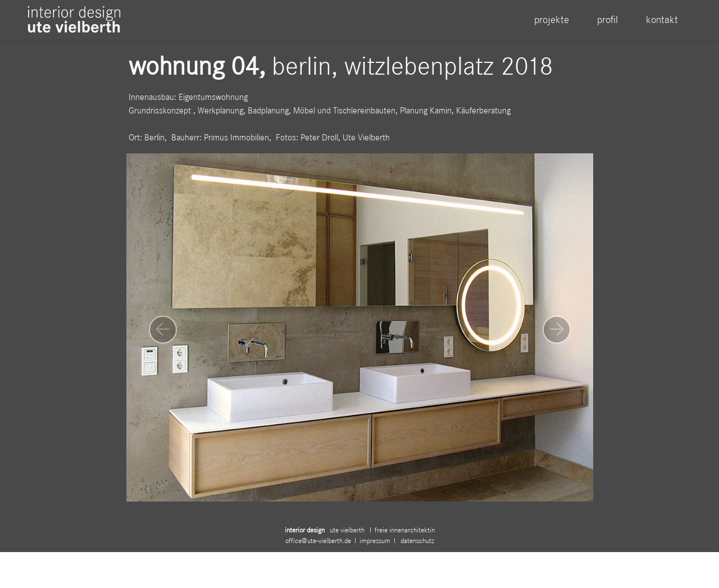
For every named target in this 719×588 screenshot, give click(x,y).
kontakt (662, 19)
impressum (377, 549)
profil (607, 19)
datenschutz (417, 549)
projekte (552, 19)
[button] (163, 330)
